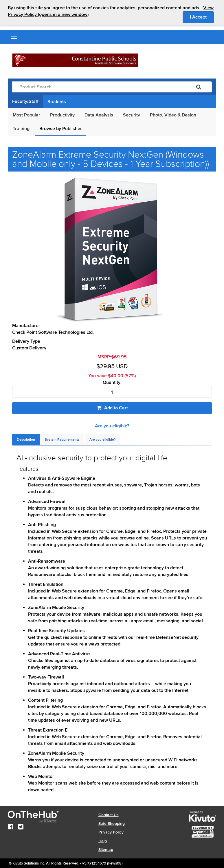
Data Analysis (99, 115)
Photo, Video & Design (173, 115)
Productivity (62, 115)
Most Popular (26, 115)
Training (21, 129)
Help (103, 841)
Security (132, 115)
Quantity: (112, 383)
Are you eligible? (112, 426)
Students (57, 102)
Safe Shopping (112, 824)
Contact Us (109, 815)
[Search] (199, 87)
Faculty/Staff (25, 101)
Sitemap (106, 850)
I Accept (202, 17)
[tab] (26, 440)
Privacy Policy (111, 832)
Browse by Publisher (61, 129)
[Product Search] (99, 87)
